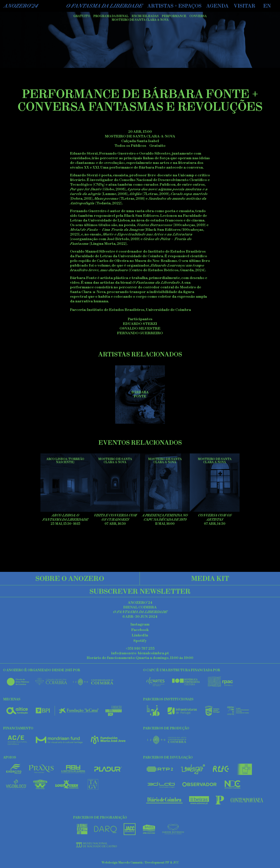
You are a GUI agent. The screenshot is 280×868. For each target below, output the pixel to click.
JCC (176, 862)
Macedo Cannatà (130, 862)
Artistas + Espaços (174, 6)
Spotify (140, 641)
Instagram (140, 624)
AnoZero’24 (21, 6)
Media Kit (210, 578)
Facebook (140, 630)
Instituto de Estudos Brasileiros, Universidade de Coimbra (139, 310)
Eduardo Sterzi (140, 324)
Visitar (245, 6)
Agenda (217, 6)
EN (267, 6)
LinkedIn (140, 635)
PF (167, 862)
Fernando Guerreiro (140, 333)
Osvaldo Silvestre (140, 328)
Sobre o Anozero (70, 578)
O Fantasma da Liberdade (104, 6)
